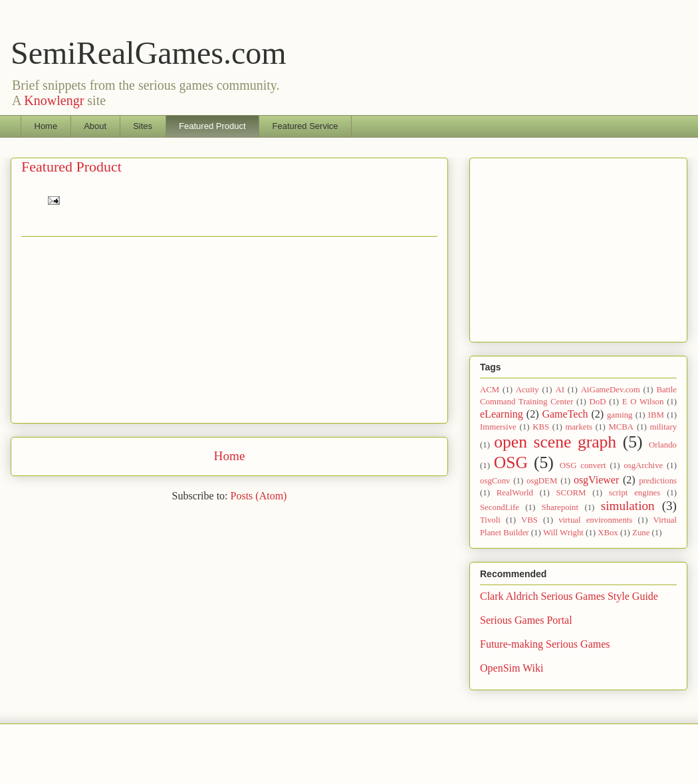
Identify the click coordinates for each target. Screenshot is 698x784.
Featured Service (305, 126)
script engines (635, 493)
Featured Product (212, 126)
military (664, 427)
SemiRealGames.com (149, 53)
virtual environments (595, 520)
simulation (628, 506)
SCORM (571, 493)
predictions (658, 481)
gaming (620, 415)
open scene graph (555, 442)
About (95, 126)
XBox (608, 533)
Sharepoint (560, 507)
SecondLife (500, 507)
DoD (598, 402)
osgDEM (542, 481)
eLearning (502, 414)
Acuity (527, 390)
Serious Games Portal (526, 620)
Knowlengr (54, 100)
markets (579, 427)
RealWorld (515, 493)
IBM (656, 415)
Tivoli (490, 520)
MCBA (621, 427)
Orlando (663, 445)
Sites (143, 126)
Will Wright (563, 533)
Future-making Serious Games (545, 644)
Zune (641, 533)
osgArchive (643, 465)
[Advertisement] (229, 330)
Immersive (498, 427)
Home (46, 126)
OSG (511, 462)
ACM (490, 390)
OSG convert (583, 465)
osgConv (495, 481)
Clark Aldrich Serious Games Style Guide (569, 596)
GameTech (565, 414)
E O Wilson (643, 402)
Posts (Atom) (259, 496)
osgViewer (596, 480)
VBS (529, 520)
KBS (541, 427)
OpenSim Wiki (512, 668)
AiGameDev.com (611, 390)
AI (560, 390)
